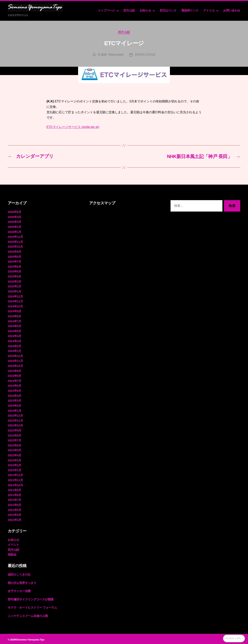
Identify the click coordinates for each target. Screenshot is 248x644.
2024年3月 (15, 340)
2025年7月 (15, 261)
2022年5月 (15, 449)
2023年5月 (15, 390)
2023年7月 (15, 380)
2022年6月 (15, 444)
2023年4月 (15, 395)
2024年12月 (15, 296)
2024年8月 (15, 316)
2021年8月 (15, 494)
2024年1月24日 (145, 55)
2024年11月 (15, 301)
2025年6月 (15, 266)
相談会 (12, 553)
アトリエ (209, 10)
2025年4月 (15, 276)
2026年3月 (15, 222)
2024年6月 (15, 325)
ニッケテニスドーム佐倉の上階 (28, 614)
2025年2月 (15, 286)
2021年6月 (15, 504)
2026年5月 (15, 212)
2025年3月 (15, 281)
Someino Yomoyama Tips (31, 638)
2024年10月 (15, 306)
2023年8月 (15, 375)
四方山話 (129, 10)
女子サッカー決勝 (19, 589)
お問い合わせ (232, 10)
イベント (13, 543)
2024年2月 (15, 345)
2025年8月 (15, 256)
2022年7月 (15, 439)
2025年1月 (15, 291)
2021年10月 (15, 484)
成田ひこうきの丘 (19, 573)
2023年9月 (15, 370)
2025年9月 (15, 251)
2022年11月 (15, 420)
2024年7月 (15, 321)
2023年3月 (15, 400)
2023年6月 (15, 385)
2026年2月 (15, 227)
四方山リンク (168, 10)
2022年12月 (15, 414)
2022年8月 (15, 434)
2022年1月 (15, 469)
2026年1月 (15, 232)
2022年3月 (15, 459)
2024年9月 (15, 311)
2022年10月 (15, 424)
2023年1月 (15, 410)
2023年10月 (15, 365)
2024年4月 (15, 335)
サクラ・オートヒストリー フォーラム (32, 606)
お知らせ (145, 10)
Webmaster (116, 55)
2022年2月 (15, 464)
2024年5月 (15, 331)
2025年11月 (15, 242)
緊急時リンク (190, 10)
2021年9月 (15, 489)
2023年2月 (15, 405)
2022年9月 (15, 429)
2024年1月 (15, 350)
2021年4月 (15, 513)
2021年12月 (15, 474)
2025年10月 (15, 246)
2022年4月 (15, 454)
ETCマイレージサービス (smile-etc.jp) (73, 127)
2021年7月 (15, 499)
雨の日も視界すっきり (22, 581)
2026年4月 (15, 217)
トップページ (106, 10)
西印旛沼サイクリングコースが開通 (31, 598)
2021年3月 (15, 518)
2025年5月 (15, 271)
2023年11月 (15, 360)
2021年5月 (15, 509)
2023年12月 (15, 355)
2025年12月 (15, 236)
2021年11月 (15, 479)
